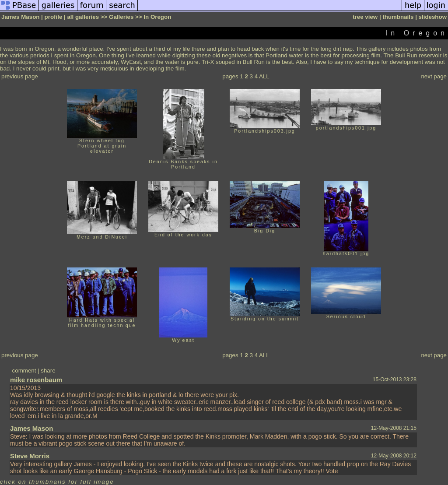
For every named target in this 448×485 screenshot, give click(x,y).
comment (24, 371)
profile (54, 17)
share (48, 371)
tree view (365, 17)
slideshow (433, 17)
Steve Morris (30, 456)
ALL (264, 76)
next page (434, 76)
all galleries (83, 17)
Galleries (121, 17)
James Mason (31, 428)
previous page (20, 76)
